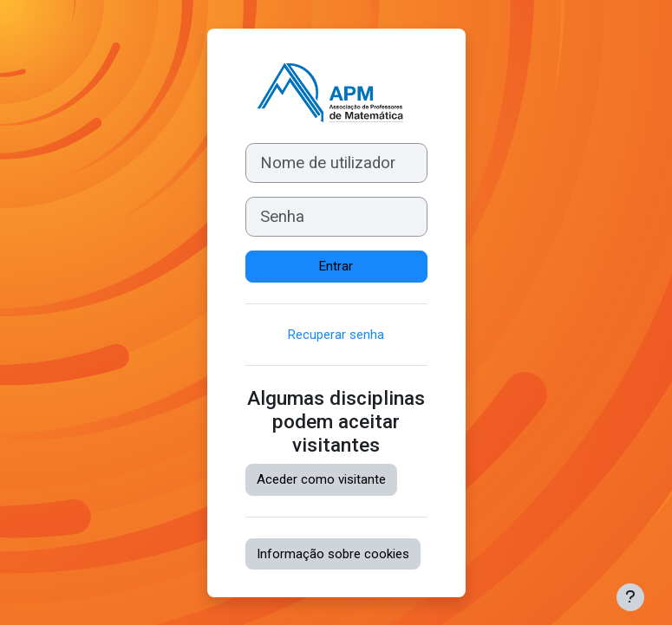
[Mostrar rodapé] (630, 597)
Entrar (336, 266)
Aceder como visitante (321, 479)
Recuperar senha (336, 335)
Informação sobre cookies (333, 554)
